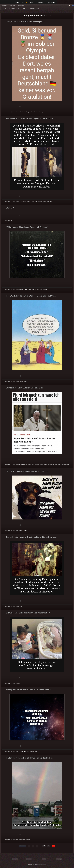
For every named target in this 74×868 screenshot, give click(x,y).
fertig (18, 201)
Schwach (13, 107)
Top (25, 2)
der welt (50, 201)
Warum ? (10, 208)
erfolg (46, 465)
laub (18, 606)
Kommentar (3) (8, 683)
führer (26, 289)
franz (42, 465)
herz (18, 751)
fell (18, 530)
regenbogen (23, 840)
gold (17, 840)
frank (33, 201)
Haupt (17, 2)
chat (26, 530)
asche (29, 201)
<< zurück (23, 846)
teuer (45, 201)
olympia (42, 112)
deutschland (24, 112)
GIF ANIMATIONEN (34, 8)
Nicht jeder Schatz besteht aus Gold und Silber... (27, 471)
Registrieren (12, 6)
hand (30, 289)
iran (36, 201)
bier (18, 381)
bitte (41, 289)
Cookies (30, 864)
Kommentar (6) (8, 112)
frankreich (23, 201)
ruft (68, 465)
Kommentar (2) (8, 381)
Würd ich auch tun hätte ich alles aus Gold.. (25, 388)
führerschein (20, 289)
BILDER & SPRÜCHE (14, 8)
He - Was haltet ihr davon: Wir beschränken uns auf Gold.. (31, 296)
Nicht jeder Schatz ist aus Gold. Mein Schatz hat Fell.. (29, 690)
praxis (45, 289)
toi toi (28, 840)
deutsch (37, 112)
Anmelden (4, 6)
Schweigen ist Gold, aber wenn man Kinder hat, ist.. (29, 613)
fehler (37, 289)
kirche (30, 465)
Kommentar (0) (8, 221)
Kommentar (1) (8, 465)
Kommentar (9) (8, 530)
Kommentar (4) (8, 201)
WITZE (4, 8)
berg (18, 112)
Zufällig (40, 2)
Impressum (35, 864)
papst (18, 465)
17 (44, 846)
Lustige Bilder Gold (33, 16)
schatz (21, 530)
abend (38, 465)
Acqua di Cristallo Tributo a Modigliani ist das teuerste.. (30, 119)
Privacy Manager (42, 864)
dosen (22, 381)
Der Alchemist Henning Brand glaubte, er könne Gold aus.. (32, 537)
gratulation (31, 112)
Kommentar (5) (8, 606)
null (34, 289)
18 (49, 846)
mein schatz (24, 751)
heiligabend (24, 465)
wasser (40, 201)
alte (26, 381)
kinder (18, 683)
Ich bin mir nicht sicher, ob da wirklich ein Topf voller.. (30, 758)
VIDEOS (24, 8)
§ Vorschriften (21, 6)
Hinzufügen (51, 2)
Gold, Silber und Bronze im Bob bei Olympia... (26, 22)
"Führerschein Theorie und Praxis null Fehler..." (27, 227)
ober (56, 465)
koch (22, 606)
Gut (6, 107)
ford (34, 465)
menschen (51, 465)
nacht (64, 465)
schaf (60, 465)
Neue (32, 2)
